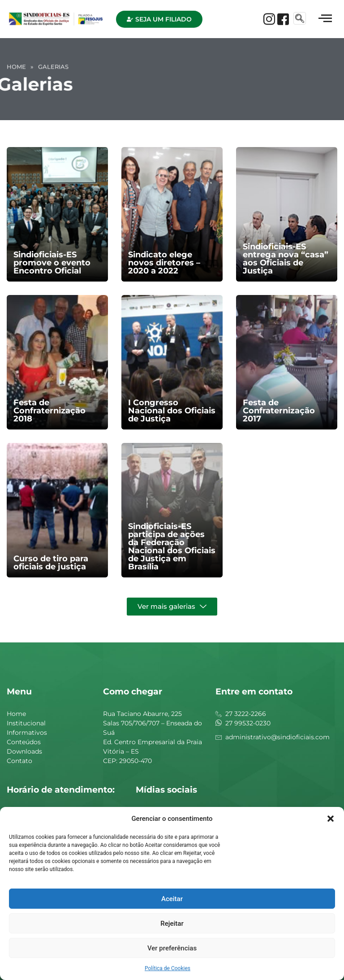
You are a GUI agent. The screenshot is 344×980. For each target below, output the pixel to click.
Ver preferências (172, 948)
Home (16, 64)
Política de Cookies (168, 968)
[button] (331, 819)
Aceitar (172, 899)
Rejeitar (172, 924)
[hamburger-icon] (325, 16)
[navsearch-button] (300, 15)
